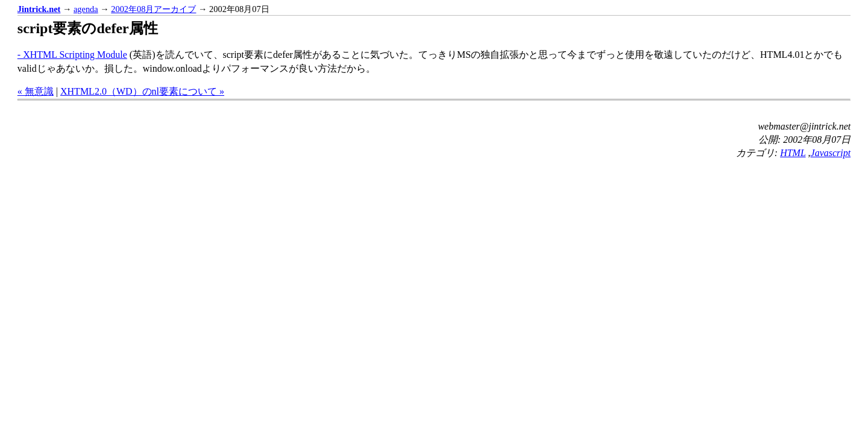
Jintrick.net (39, 9)
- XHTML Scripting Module (72, 55)
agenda (86, 9)
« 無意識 (36, 91)
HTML (793, 153)
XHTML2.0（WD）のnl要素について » (142, 91)
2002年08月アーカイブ (153, 9)
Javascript (831, 153)
